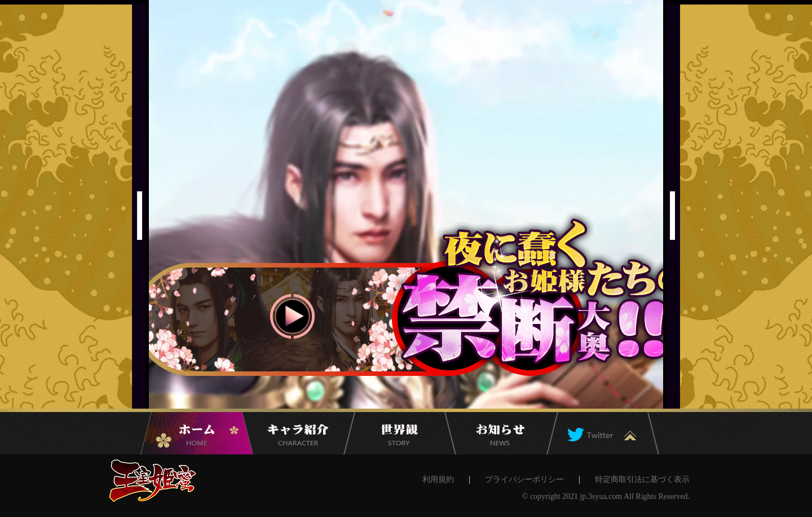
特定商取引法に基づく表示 (642, 479)
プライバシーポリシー (524, 479)
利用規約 (438, 479)
